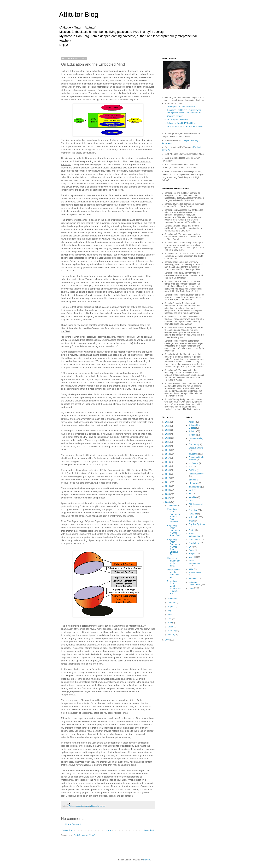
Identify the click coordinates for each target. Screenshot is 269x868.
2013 (168, 474)
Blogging (193, 435)
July (170, 611)
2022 (168, 438)
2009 (168, 490)
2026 (168, 422)
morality (192, 497)
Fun (191, 467)
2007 (168, 498)
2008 (168, 494)
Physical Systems (197, 524)
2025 (168, 426)
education (80, 806)
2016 (168, 462)
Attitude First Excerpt (194, 427)
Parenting (193, 510)
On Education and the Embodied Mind (173, 573)
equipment (194, 463)
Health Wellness (196, 474)
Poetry (192, 530)
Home (108, 830)
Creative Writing (196, 448)
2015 (168, 466)
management (195, 487)
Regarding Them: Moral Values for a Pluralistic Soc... (174, 587)
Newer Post (67, 830)
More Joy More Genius (177, 120)
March (171, 627)
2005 (168, 640)
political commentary (194, 535)
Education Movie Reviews (196, 458)
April (170, 623)
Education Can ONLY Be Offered (182, 123)
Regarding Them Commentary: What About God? (174, 531)
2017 (168, 458)
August (171, 607)
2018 (168, 454)
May (170, 619)
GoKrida (192, 470)
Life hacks (193, 483)
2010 (168, 486)
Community (194, 444)
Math (191, 490)
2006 (168, 502)
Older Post (149, 830)
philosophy (95, 806)
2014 (168, 470)
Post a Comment (73, 824)
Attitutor (72, 806)
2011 (168, 482)
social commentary (194, 562)
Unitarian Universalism (195, 583)
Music (191, 501)
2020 (168, 446)
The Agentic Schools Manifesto (181, 107)
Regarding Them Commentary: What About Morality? (174, 515)
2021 (168, 442)
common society (196, 438)
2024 (168, 430)
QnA (191, 547)
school (103, 806)
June (170, 615)
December (173, 506)
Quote (192, 550)
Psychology (194, 543)
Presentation (194, 540)
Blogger (147, 860)
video (191, 588)
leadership (193, 480)
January (172, 635)
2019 (168, 450)
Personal (193, 514)
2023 (168, 434)
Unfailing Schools (175, 116)
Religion (192, 554)
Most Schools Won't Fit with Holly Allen (185, 127)
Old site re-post (196, 504)
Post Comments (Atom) (84, 835)
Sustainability (195, 573)
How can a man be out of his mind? (174, 562)
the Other (193, 579)
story (191, 569)
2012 (168, 478)
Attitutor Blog (79, 14)
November (173, 599)
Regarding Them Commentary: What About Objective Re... (174, 547)
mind (87, 806)
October (172, 603)
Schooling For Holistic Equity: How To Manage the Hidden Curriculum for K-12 (185, 111)
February (172, 631)
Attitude (192, 422)
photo (191, 521)
